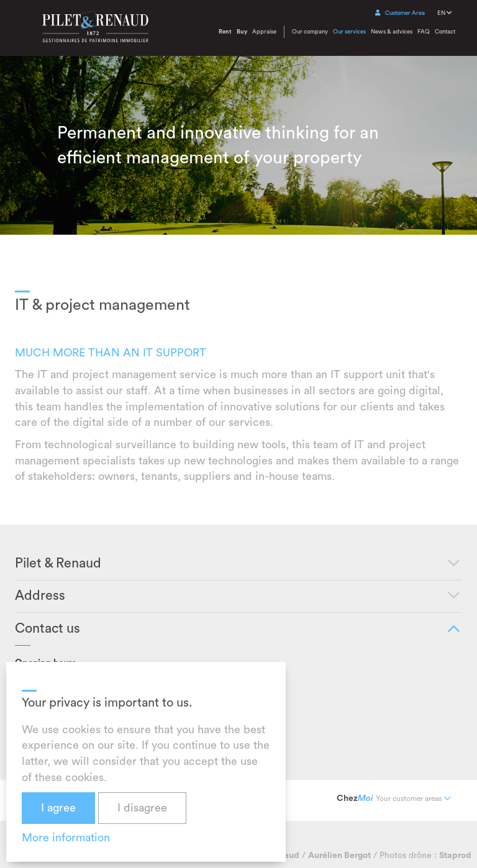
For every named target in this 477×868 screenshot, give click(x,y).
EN (444, 13)
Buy (242, 32)
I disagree (142, 808)
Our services (349, 32)
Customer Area (400, 13)
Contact (445, 32)
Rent (225, 32)
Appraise (264, 32)
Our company (310, 32)
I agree (58, 808)
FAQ (424, 32)
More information (66, 838)
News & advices (392, 32)
